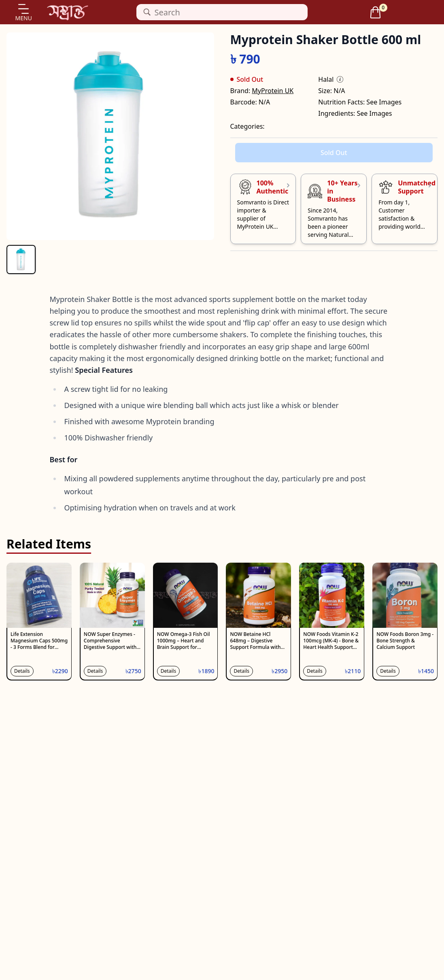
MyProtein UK (273, 91)
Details (22, 671)
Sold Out (334, 153)
